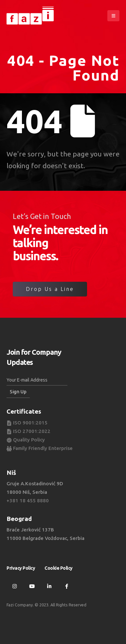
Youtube (32, 586)
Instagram (14, 586)
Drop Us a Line (50, 289)
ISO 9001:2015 (27, 423)
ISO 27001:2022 (28, 431)
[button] (113, 16)
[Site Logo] (31, 16)
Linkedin (49, 586)
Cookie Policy (59, 568)
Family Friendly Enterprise (40, 448)
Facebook (66, 586)
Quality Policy (26, 440)
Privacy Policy (21, 568)
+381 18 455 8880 (28, 501)
